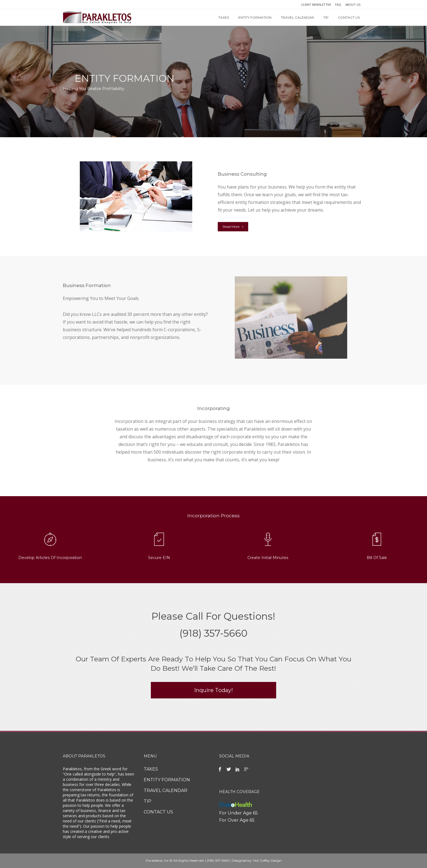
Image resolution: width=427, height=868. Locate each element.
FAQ (338, 5)
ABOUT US (353, 5)
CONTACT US (158, 812)
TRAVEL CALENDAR (166, 790)
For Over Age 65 (237, 820)
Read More (233, 227)
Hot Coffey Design (267, 860)
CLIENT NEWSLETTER (316, 5)
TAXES (151, 769)
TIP (148, 801)
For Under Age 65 (238, 813)
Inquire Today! (213, 690)
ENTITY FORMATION (167, 780)
